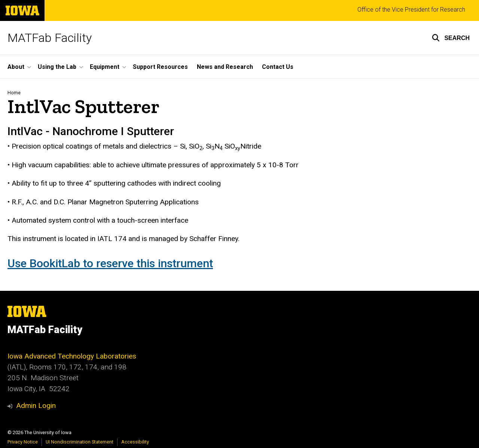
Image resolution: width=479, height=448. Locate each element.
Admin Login (36, 406)
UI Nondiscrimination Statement (80, 442)
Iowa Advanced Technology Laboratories (72, 356)
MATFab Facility (50, 38)
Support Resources (160, 67)
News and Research (225, 67)
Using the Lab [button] (57, 67)
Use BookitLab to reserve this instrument (110, 263)
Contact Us (278, 67)
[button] (451, 38)
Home (14, 93)
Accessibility (135, 442)
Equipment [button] (105, 67)
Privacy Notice (23, 442)
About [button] (16, 67)
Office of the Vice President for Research (411, 10)
